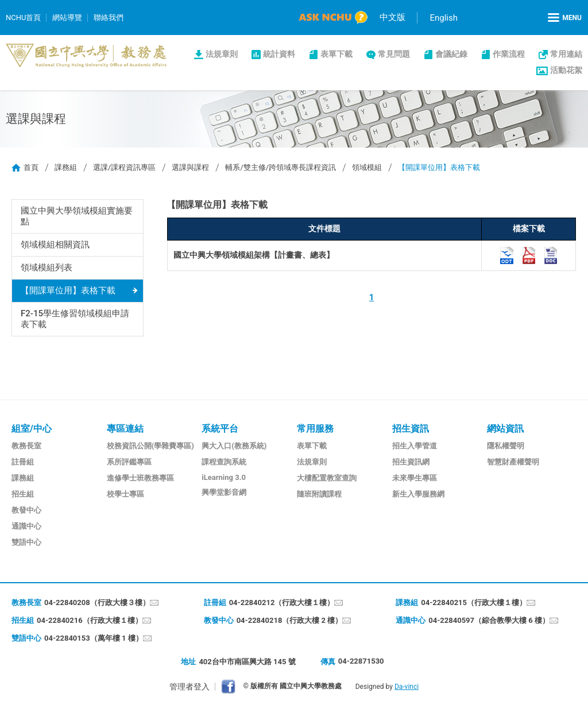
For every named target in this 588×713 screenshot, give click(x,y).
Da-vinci (407, 687)
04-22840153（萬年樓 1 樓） (94, 638)
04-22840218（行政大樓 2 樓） (290, 620)
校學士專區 (125, 494)
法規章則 (222, 54)
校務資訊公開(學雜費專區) (150, 446)
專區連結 (125, 429)
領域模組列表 (47, 268)
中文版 (392, 17)
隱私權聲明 (506, 446)
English (444, 18)
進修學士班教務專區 (140, 478)
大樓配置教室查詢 (327, 478)
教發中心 (26, 510)
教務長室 (26, 446)
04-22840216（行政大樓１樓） (90, 620)
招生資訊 (411, 429)
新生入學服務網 (418, 494)
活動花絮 (566, 70)
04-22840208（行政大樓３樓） (97, 602)
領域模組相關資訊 (55, 245)
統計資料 (279, 54)
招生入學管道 (415, 446)
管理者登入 (189, 687)
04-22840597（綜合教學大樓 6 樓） (489, 620)
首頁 (31, 167)
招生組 (23, 494)
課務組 (66, 167)
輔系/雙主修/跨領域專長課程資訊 (281, 167)
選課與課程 (190, 167)
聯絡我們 (109, 18)
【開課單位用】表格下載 (68, 290)
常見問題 (394, 54)
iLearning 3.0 (224, 477)
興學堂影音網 (224, 492)
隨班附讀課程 (319, 494)
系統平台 (220, 429)
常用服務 (315, 429)
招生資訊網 (411, 462)
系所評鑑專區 (129, 462)
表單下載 (336, 54)
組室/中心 (32, 429)
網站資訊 (505, 429)
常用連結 (566, 54)
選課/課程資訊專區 (124, 167)
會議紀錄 (451, 54)
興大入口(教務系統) (234, 446)
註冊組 (23, 462)
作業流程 (509, 54)
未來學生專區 (415, 478)
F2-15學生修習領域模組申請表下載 (75, 319)
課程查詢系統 (224, 462)
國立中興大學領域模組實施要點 (77, 216)
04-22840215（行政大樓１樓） (474, 602)
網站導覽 (67, 18)
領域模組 (367, 167)
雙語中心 (26, 542)
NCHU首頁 (23, 18)
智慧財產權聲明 (513, 462)
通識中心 (26, 526)
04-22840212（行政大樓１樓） (282, 602)
